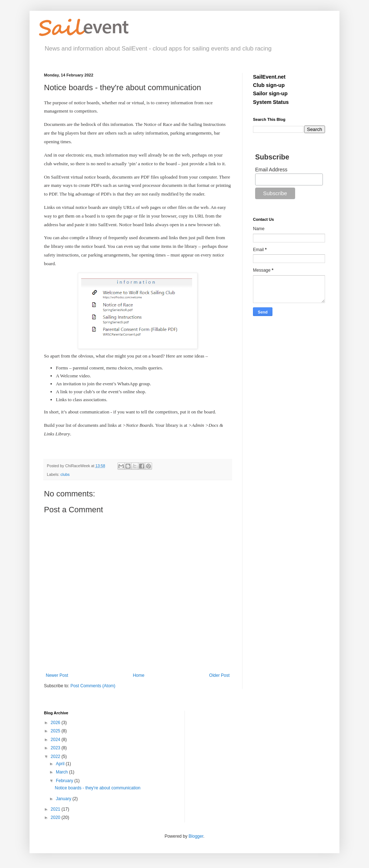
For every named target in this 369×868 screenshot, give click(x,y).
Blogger (196, 836)
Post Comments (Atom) (93, 686)
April (61, 764)
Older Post (219, 675)
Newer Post (57, 675)
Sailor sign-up (270, 93)
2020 (56, 817)
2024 (56, 740)
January (64, 799)
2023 (56, 748)
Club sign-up (269, 85)
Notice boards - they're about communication (98, 788)
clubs (65, 474)
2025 (56, 731)
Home (139, 675)
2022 (56, 757)
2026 (56, 723)
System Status (271, 102)
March (63, 772)
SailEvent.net (269, 77)
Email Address (271, 170)
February (65, 781)
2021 (56, 809)
